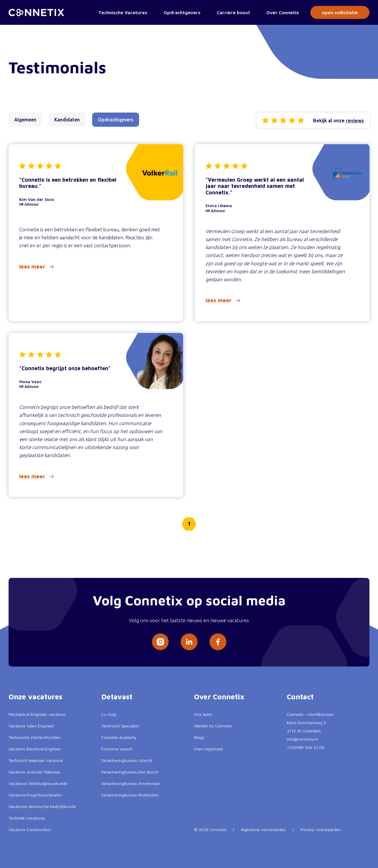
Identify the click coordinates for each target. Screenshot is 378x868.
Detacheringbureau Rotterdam (130, 795)
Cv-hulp (109, 714)
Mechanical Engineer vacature (37, 714)
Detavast (117, 697)
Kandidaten (67, 120)
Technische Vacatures (123, 12)
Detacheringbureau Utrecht (127, 760)
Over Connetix (283, 12)
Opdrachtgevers (182, 12)
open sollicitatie (340, 12)
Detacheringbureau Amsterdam (131, 783)
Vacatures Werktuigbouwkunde (38, 783)
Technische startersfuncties (35, 737)
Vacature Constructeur (30, 829)
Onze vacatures (35, 697)
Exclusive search (117, 749)
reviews (355, 120)
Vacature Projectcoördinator (35, 795)
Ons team (203, 714)
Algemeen (25, 120)
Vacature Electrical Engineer (35, 749)
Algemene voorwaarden (263, 829)
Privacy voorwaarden (321, 829)
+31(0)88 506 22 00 (306, 747)
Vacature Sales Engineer (31, 726)
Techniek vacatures (27, 818)
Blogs (199, 737)
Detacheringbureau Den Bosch (130, 772)
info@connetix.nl (302, 739)
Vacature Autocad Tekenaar (35, 772)
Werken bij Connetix (213, 726)
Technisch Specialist (120, 726)
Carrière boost (233, 12)
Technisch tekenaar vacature (36, 760)
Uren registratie (209, 749)
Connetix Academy (119, 737)
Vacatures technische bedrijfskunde (42, 806)
